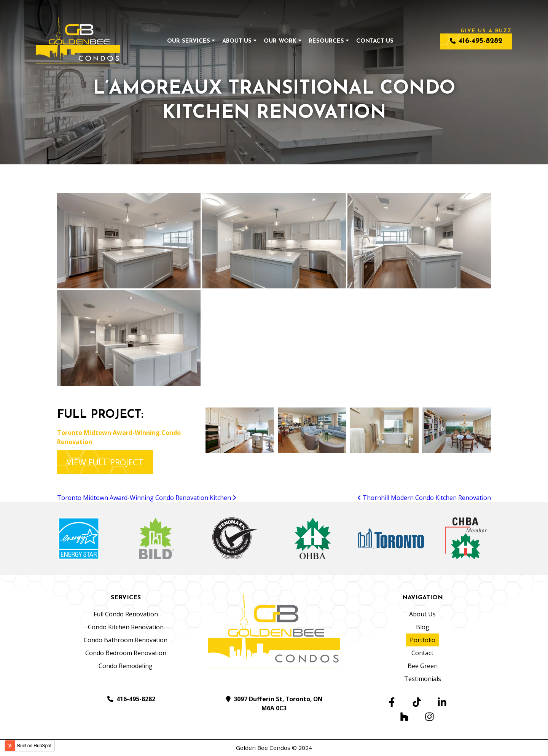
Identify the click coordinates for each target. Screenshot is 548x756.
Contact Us (375, 41)
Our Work (280, 41)
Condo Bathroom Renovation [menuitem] (126, 640)
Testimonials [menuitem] (423, 679)
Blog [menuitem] (423, 627)
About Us (237, 41)
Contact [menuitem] (422, 653)
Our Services (189, 41)
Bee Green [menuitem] (423, 666)
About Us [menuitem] (422, 614)
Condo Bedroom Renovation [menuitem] (126, 653)
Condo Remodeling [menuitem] (126, 666)
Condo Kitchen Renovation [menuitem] (126, 627)
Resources (326, 41)
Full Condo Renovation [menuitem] (126, 614)
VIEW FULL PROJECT (105, 462)
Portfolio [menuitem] (423, 640)
